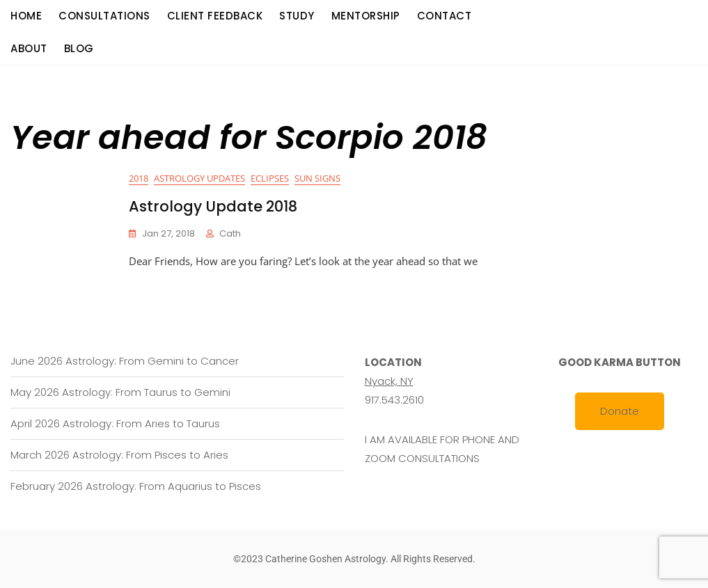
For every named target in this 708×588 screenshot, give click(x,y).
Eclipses (270, 178)
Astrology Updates (199, 178)
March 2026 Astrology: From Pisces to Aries (119, 455)
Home (26, 16)
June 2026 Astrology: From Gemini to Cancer (125, 361)
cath (230, 233)
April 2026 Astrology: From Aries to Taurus (115, 423)
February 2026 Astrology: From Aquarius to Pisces (136, 486)
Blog (79, 48)
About (29, 48)
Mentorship (366, 16)
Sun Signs (317, 178)
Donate (620, 411)
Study (297, 16)
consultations (104, 16)
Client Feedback (215, 16)
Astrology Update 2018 (213, 206)
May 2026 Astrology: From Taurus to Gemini (120, 392)
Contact (445, 16)
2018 (139, 178)
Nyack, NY (389, 381)
